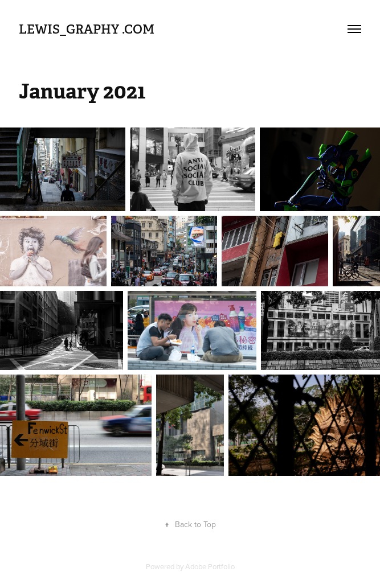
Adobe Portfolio (210, 566)
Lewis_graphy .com (87, 29)
